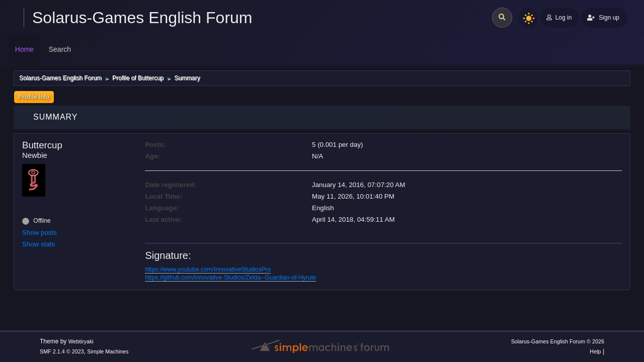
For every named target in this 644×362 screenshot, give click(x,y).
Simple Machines (108, 351)
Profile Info (34, 97)
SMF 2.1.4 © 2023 (62, 351)
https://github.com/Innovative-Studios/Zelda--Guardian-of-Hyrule (230, 278)
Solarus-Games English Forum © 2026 (558, 341)
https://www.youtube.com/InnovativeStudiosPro (208, 269)
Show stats (38, 244)
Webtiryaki (81, 341)
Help (595, 351)
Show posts (39, 233)
